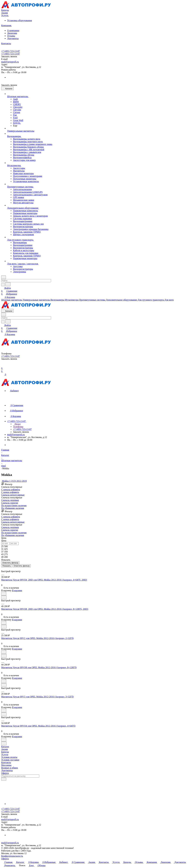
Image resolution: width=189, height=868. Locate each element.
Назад (17, 424)
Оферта (5, 773)
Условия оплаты (9, 757)
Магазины (6, 765)
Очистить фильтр (22, 566)
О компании (13, 30)
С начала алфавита (11, 490)
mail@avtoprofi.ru (10, 62)
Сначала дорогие (10, 503)
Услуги (5, 754)
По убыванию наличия (13, 508)
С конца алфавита (10, 492)
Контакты (6, 762)
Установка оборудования (20, 20)
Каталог (5, 747)
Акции (5, 749)
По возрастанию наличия (14, 505)
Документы (13, 38)
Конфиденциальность (12, 856)
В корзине (17, 590)
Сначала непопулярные (13, 495)
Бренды (5, 752)
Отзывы (11, 36)
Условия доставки (10, 760)
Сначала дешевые (10, 500)
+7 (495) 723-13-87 (10, 51)
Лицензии (12, 33)
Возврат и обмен (10, 768)
